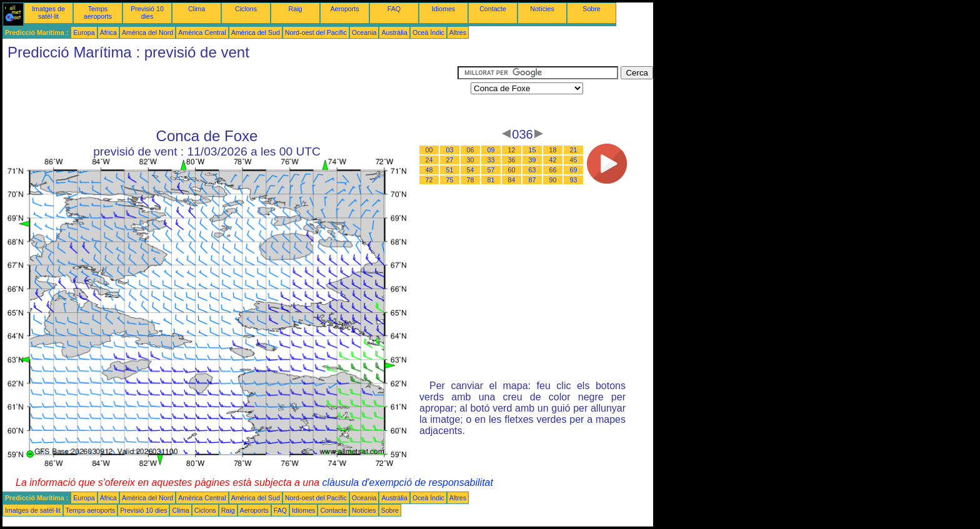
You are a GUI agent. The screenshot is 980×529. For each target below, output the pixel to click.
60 (512, 170)
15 (532, 150)
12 (512, 150)
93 (574, 180)
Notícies (542, 9)
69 (574, 170)
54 (471, 170)
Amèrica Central (202, 32)
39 (532, 160)
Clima (197, 9)
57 (491, 170)
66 (553, 170)
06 (471, 150)
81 (491, 180)
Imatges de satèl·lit (48, 12)
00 (429, 150)
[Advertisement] (230, 94)
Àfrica (108, 32)
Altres (458, 32)
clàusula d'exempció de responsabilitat (407, 482)
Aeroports (344, 9)
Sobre (591, 9)
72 (429, 180)
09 (491, 150)
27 (450, 160)
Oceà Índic (428, 32)
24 (429, 160)
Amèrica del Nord (147, 32)
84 (512, 180)
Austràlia (394, 32)
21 (574, 150)
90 (553, 180)
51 (450, 170)
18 (553, 150)
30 (471, 160)
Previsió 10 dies (147, 12)
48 (429, 170)
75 (450, 180)
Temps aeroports (98, 12)
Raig (296, 9)
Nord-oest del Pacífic (316, 32)
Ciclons (246, 9)
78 (471, 180)
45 (574, 160)
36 (512, 160)
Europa (84, 32)
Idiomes (443, 9)
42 (553, 160)
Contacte (493, 9)
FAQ (394, 9)
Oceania (364, 32)
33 (491, 160)
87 (532, 180)
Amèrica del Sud (256, 32)
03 (450, 150)
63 (532, 170)
